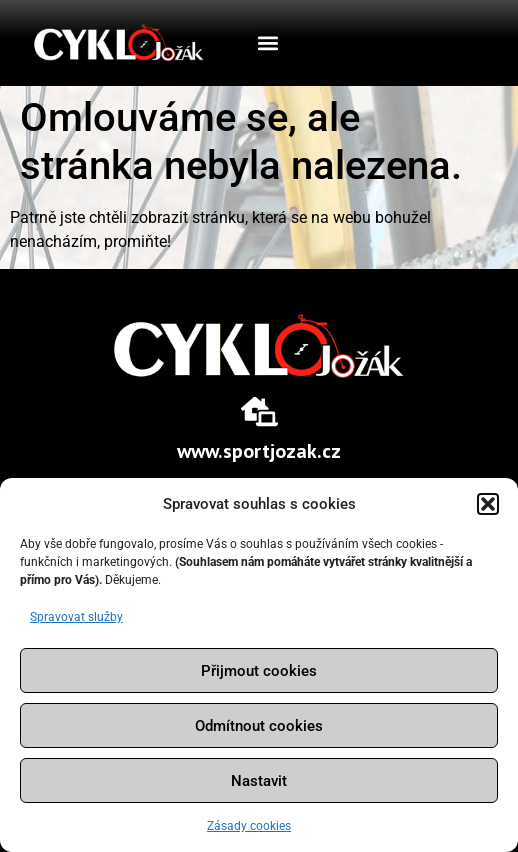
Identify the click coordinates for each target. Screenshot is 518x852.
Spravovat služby (76, 617)
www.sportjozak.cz (259, 451)
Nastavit (259, 781)
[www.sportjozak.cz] (259, 411)
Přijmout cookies (259, 671)
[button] (488, 504)
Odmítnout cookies (259, 726)
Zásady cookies (249, 826)
